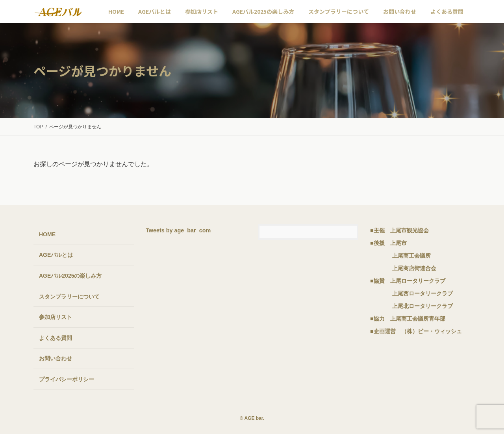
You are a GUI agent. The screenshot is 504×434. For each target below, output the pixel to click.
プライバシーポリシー (67, 379)
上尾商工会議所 (411, 256)
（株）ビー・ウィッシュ (432, 331)
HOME (47, 234)
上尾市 (398, 243)
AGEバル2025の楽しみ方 (70, 276)
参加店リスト (56, 317)
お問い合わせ (56, 359)
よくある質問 (56, 338)
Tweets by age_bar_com (178, 230)
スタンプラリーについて (69, 297)
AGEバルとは (56, 255)
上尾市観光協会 (409, 230)
